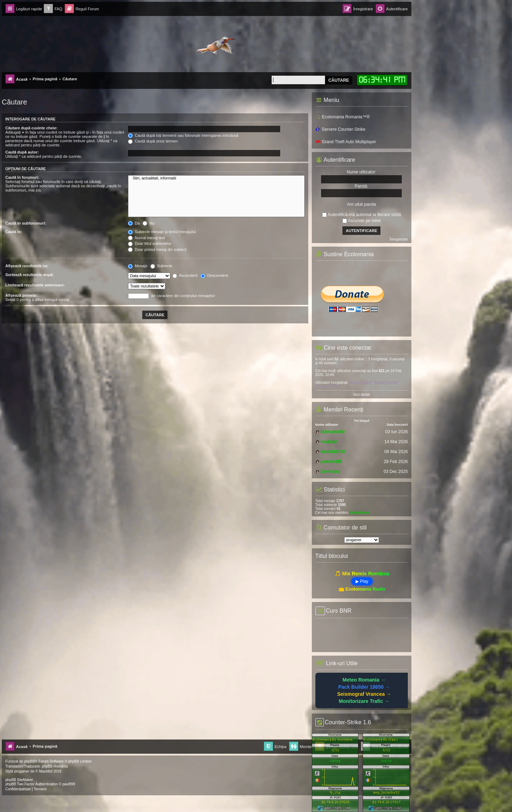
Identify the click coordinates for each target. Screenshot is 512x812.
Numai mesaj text (146, 238)
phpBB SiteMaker (19, 780)
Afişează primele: (21, 295)
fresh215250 (333, 452)
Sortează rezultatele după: (30, 275)
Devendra (330, 472)
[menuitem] (53, 9)
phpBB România (55, 766)
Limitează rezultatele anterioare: (35, 285)
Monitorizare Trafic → (364, 701)
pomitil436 (331, 462)
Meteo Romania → (364, 680)
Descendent (214, 275)
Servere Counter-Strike (340, 129)
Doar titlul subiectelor (150, 243)
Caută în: (14, 232)
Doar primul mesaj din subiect (157, 249)
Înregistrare (399, 239)
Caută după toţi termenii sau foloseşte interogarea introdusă (183, 135)
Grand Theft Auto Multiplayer (346, 142)
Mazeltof (46, 771)
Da (134, 223)
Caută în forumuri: (22, 177)
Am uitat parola (361, 204)
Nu (148, 223)
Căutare (338, 80)
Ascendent (185, 275)
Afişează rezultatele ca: (27, 266)
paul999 (69, 784)
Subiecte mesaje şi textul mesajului (162, 232)
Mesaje (138, 266)
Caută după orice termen (153, 141)
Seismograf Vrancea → (364, 694)
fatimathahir (333, 432)
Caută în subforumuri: (26, 223)
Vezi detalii (362, 395)
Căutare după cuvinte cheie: (31, 128)
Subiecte (161, 266)
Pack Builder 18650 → (364, 687)
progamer (22, 771)
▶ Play (362, 581)
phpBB (30, 761)
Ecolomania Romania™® (343, 117)
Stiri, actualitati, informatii (216, 178)
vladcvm (329, 442)
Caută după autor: (22, 152)
